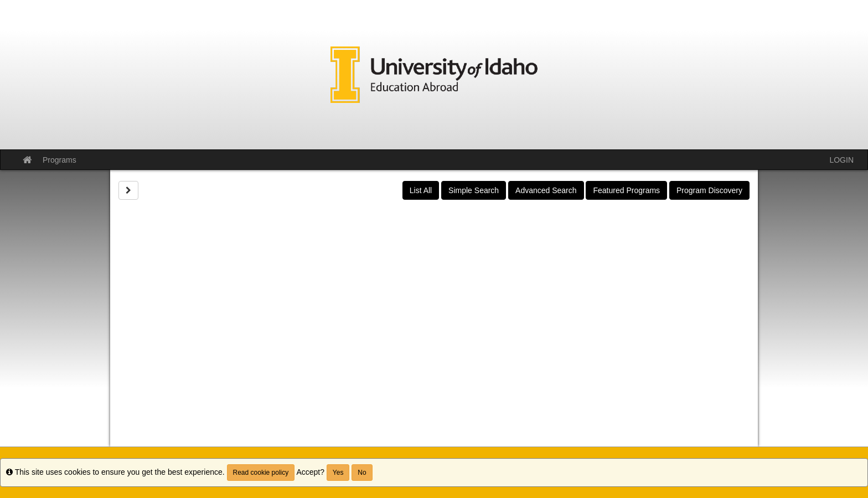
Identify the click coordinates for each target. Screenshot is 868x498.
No (362, 473)
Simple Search (474, 190)
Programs (60, 160)
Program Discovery (709, 190)
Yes (338, 473)
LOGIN (841, 160)
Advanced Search (546, 190)
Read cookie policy (261, 473)
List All (421, 190)
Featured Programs (626, 190)
